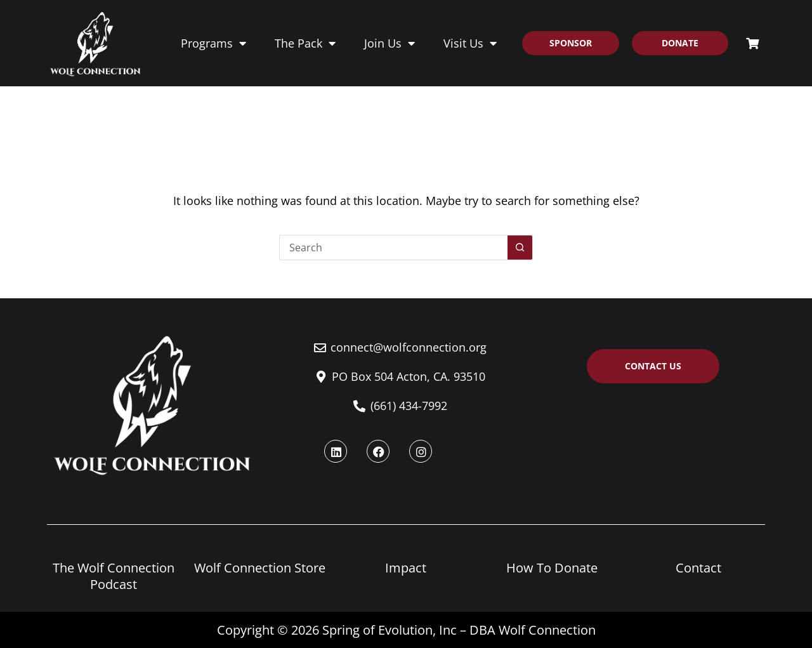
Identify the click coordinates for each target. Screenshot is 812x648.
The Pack (305, 43)
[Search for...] (393, 248)
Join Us (390, 43)
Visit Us (470, 43)
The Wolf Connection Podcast (114, 576)
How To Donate (552, 568)
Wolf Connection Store (260, 568)
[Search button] (520, 248)
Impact (406, 568)
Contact (698, 568)
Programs (213, 43)
